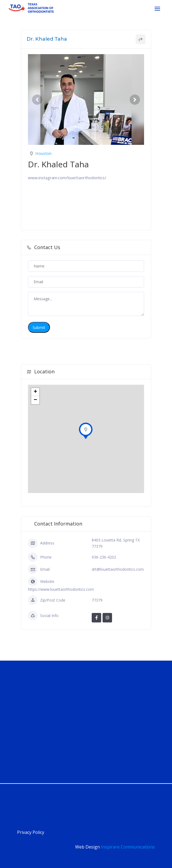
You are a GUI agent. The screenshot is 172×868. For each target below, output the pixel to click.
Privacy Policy (31, 832)
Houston (43, 153)
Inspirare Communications (128, 847)
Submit (39, 327)
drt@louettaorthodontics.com (118, 569)
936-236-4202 (104, 557)
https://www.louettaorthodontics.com (61, 589)
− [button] (35, 400)
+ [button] (35, 392)
